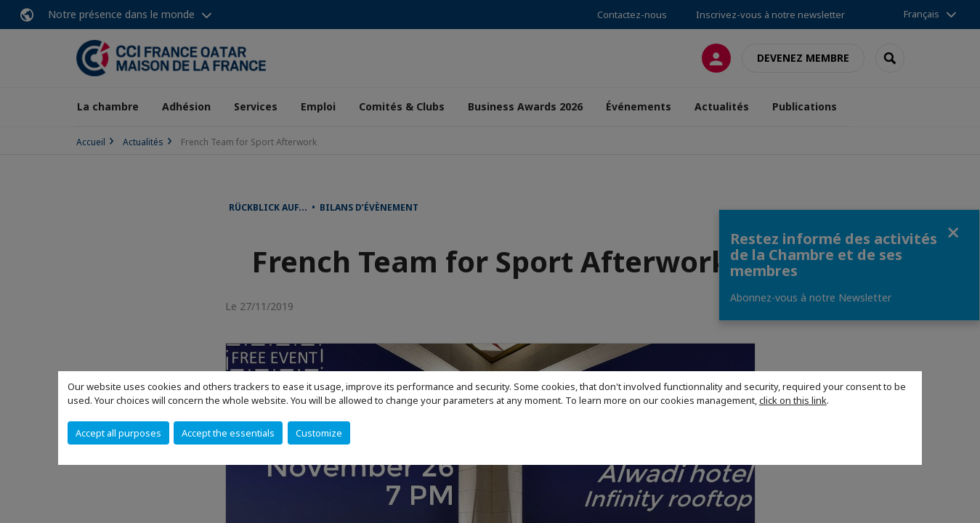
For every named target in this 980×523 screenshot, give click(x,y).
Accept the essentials (228, 433)
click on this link (793, 400)
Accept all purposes (118, 433)
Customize (319, 433)
